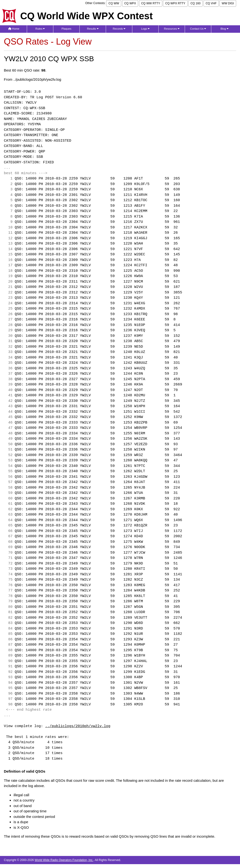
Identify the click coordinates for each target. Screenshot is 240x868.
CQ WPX (130, 3)
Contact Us (198, 29)
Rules (40, 29)
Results (93, 29)
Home (14, 29)
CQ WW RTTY (151, 3)
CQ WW (114, 3)
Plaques (67, 29)
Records (119, 29)
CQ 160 (195, 3)
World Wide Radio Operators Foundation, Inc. (64, 860)
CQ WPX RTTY (175, 3)
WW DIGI (228, 3)
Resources (172, 29)
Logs (145, 29)
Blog (224, 29)
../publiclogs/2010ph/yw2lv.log (78, 726)
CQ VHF (211, 3)
